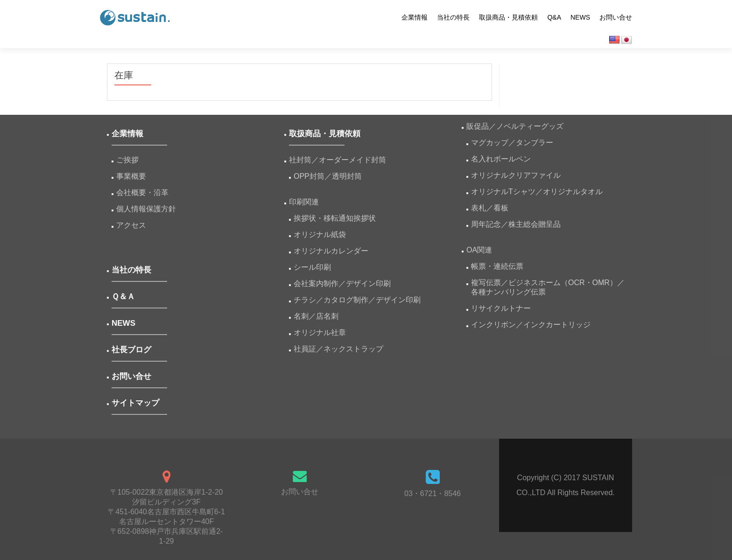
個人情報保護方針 (146, 209)
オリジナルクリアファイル (516, 175)
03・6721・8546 (433, 493)
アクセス (131, 225)
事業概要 (131, 176)
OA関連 (479, 250)
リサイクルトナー (501, 308)
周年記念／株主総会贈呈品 (516, 224)
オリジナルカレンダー (331, 251)
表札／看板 (490, 208)
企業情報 (415, 17)
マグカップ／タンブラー (512, 143)
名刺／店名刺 (316, 316)
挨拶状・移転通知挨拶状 (335, 218)
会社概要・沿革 (142, 192)
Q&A (554, 17)
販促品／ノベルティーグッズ (515, 126)
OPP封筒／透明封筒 (328, 176)
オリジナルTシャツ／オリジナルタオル (537, 192)
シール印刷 (312, 267)
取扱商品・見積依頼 (508, 17)
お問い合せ (616, 17)
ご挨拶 (127, 160)
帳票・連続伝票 (501, 266)
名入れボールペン (501, 159)
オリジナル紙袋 (320, 234)
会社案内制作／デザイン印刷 (342, 283)
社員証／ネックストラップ (338, 349)
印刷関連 (304, 202)
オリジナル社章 (320, 332)
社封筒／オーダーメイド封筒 (338, 160)
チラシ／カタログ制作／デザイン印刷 (357, 300)
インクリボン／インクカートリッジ (531, 325)
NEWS (580, 17)
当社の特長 (453, 17)
